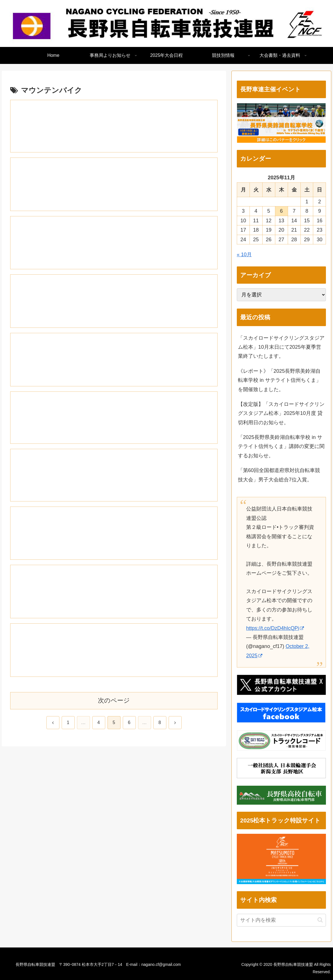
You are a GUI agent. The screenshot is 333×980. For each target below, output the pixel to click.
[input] (282, 920)
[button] (320, 920)
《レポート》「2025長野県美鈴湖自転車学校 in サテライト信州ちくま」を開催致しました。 (280, 380)
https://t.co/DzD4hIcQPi (275, 628)
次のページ (114, 705)
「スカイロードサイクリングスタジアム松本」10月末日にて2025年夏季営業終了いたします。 (281, 347)
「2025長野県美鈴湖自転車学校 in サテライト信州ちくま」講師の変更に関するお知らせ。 (281, 446)
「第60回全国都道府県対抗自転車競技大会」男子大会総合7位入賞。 (279, 475)
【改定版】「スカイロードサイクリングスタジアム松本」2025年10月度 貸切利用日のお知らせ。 (281, 413)
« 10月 (244, 255)
